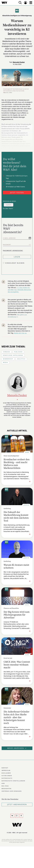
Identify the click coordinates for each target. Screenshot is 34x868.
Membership (8, 359)
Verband (6, 352)
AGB (3, 783)
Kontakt (5, 768)
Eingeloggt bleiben (15, 263)
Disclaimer (6, 773)
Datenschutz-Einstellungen (13, 781)
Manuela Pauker (19, 62)
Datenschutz (7, 778)
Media (5, 362)
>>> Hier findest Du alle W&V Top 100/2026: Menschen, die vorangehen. (20, 290)
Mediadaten (6, 789)
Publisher (18, 352)
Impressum (6, 770)
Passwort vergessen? (13, 250)
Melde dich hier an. (20, 333)
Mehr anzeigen (17, 748)
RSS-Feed (5, 786)
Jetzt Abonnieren (17, 804)
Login (17, 257)
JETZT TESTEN (17, 193)
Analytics (21, 359)
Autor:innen (7, 776)
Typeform (8, 205)
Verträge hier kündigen (12, 791)
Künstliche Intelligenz (13, 355)
